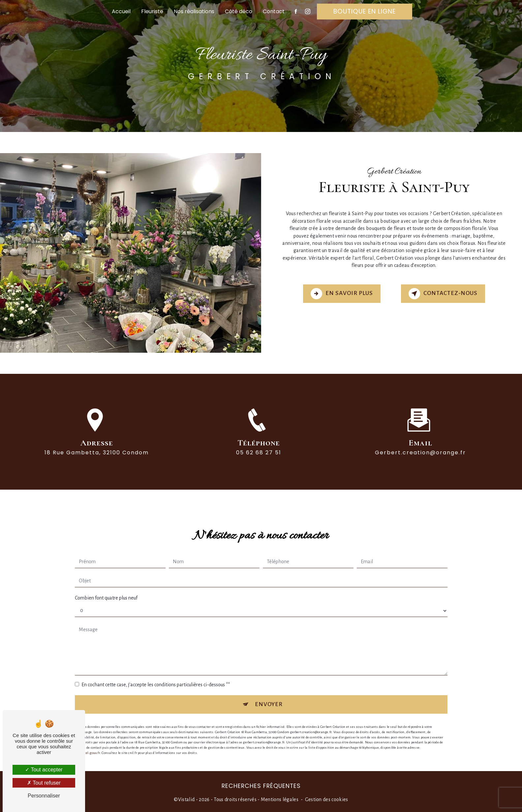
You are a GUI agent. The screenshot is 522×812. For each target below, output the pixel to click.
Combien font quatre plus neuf (106, 592)
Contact (274, 11)
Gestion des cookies (327, 799)
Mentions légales (280, 799)
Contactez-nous (443, 294)
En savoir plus (342, 294)
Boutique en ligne (365, 11)
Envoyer (269, 698)
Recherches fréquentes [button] (261, 786)
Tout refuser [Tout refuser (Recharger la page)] (44, 783)
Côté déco (239, 11)
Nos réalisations (194, 11)
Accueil (121, 11)
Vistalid (186, 799)
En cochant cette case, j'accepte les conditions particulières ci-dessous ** (156, 679)
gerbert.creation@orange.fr (420, 447)
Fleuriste (152, 11)
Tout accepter (44, 770)
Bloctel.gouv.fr (89, 747)
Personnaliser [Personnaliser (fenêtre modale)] (44, 796)
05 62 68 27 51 (259, 458)
